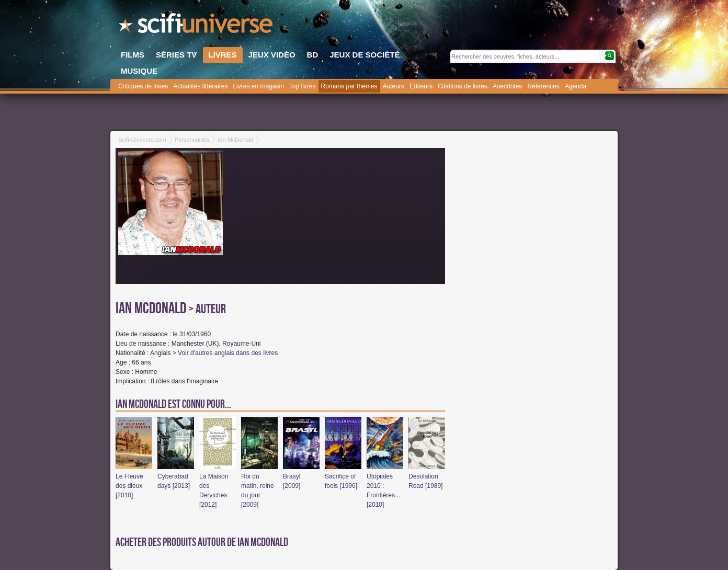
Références (543, 86)
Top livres (303, 86)
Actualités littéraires (200, 86)
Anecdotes (508, 86)
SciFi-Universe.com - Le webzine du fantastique (197, 26)
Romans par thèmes (349, 86)
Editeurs (421, 86)
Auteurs (394, 86)
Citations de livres (463, 86)
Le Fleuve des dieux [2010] (129, 486)
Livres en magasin (258, 86)
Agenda (576, 86)
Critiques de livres (143, 86)
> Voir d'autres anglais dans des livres (225, 353)
